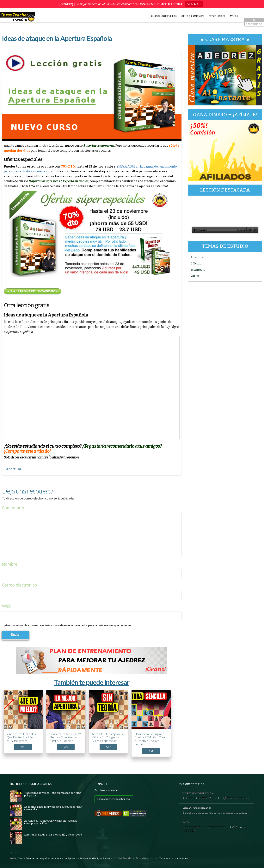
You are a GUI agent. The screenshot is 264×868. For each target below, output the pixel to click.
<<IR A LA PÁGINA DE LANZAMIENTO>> (33, 291)
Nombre (10, 564)
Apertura (197, 257)
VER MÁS (194, 4)
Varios (195, 276)
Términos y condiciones (174, 859)
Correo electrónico (19, 585)
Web (6, 606)
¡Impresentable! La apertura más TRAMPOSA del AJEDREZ (215, 829)
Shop (15, 853)
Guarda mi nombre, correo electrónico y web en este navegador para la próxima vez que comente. (68, 625)
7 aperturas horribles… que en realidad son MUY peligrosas (22, 737)
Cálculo (196, 263)
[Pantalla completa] (255, 230)
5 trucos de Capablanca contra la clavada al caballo (215, 812)
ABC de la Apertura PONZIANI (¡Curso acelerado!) (216, 798)
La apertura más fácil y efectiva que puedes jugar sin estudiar (65, 737)
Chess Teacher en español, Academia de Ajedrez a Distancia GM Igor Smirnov (65, 859)
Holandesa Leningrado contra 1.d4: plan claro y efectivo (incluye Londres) (150, 739)
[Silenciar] (249, 230)
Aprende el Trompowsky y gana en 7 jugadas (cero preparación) (108, 737)
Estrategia (198, 270)
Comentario (13, 508)
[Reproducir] (195, 230)
